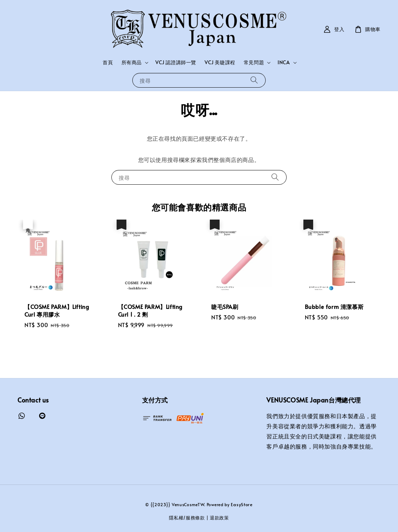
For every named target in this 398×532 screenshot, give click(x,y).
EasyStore (242, 504)
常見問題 (254, 62)
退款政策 (219, 518)
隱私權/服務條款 (187, 518)
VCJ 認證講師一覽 (176, 62)
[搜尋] (254, 80)
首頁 (108, 62)
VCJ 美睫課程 (220, 62)
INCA (284, 62)
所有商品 (132, 62)
